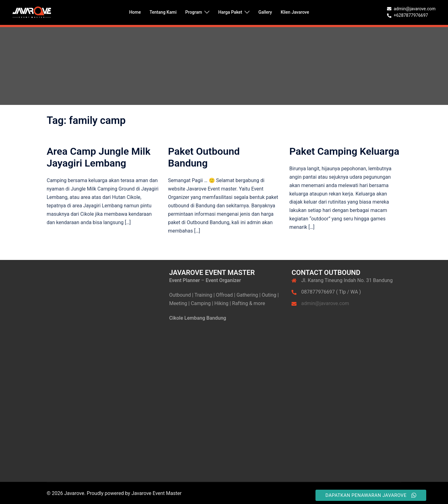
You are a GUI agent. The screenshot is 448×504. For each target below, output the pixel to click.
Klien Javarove (295, 12)
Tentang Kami (163, 12)
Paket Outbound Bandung (204, 157)
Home (135, 12)
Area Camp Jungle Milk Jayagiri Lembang (99, 157)
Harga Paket (230, 12)
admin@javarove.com (325, 303)
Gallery (265, 12)
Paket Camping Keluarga (344, 151)
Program (194, 12)
